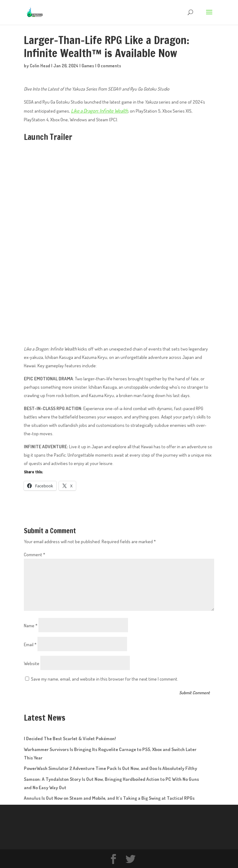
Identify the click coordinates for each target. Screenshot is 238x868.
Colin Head (40, 66)
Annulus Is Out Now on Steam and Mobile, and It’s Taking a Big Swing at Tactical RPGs (109, 797)
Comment (35, 554)
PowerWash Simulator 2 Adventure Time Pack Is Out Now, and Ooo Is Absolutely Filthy (110, 768)
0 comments (109, 66)
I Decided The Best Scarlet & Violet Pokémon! (70, 738)
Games (88, 66)
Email (30, 644)
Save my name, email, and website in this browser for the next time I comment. (105, 678)
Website (32, 662)
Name (31, 625)
